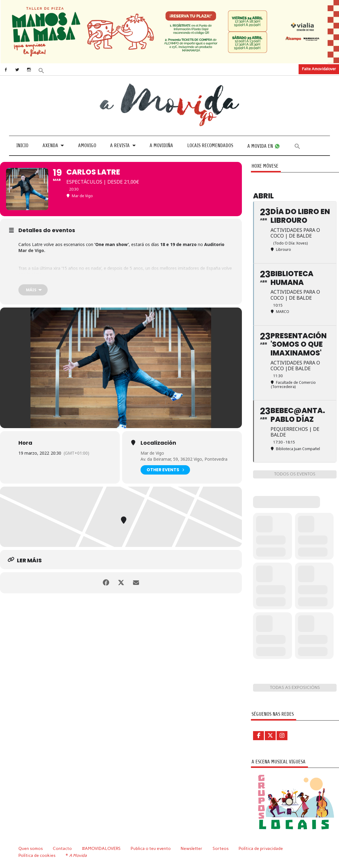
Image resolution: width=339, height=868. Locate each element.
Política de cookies (37, 855)
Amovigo (87, 145)
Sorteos (221, 848)
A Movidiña (161, 145)
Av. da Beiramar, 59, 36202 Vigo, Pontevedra (184, 459)
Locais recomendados (210, 145)
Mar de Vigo (152, 453)
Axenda (50, 145)
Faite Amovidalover (319, 69)
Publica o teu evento (151, 848)
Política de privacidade (261, 848)
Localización (158, 443)
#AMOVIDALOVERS (101, 848)
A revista (120, 145)
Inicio (22, 145)
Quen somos (31, 848)
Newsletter (192, 848)
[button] (41, 70)
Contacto (62, 848)
